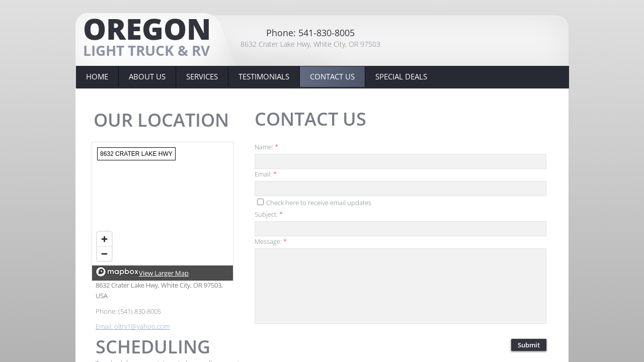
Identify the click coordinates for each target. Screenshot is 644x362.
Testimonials (264, 76)
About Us (147, 76)
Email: (266, 174)
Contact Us (332, 76)
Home (97, 76)
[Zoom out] (104, 254)
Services (202, 76)
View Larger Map (164, 273)
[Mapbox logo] (117, 272)
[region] (163, 211)
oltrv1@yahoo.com (142, 326)
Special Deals (401, 76)
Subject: (269, 214)
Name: (266, 147)
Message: (271, 241)
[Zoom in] (104, 239)
